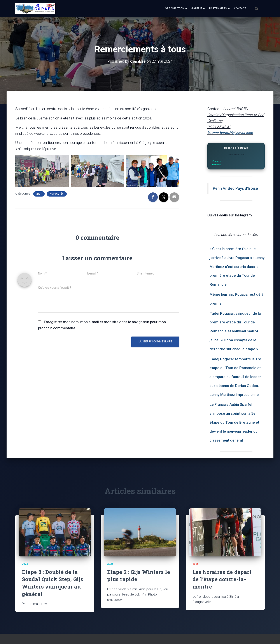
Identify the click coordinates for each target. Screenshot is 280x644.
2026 (25, 564)
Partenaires (219, 9)
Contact (240, 9)
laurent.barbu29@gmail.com (231, 133)
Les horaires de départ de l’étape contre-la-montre (222, 579)
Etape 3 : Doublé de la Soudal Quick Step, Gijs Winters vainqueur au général (52, 583)
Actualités (57, 194)
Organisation (176, 9)
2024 (39, 194)
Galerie (198, 9)
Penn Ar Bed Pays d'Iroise (235, 188)
